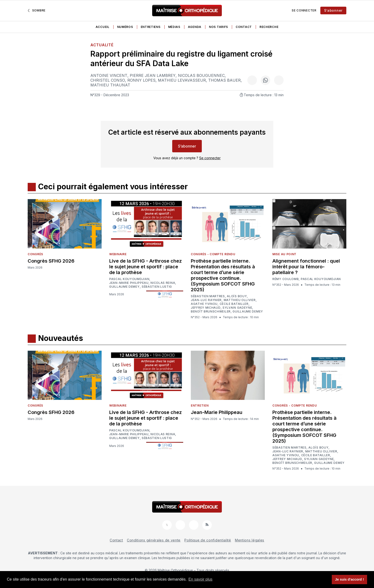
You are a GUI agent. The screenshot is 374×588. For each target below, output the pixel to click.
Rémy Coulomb (286, 279)
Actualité (102, 45)
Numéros (125, 27)
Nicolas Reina (163, 283)
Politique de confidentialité (208, 540)
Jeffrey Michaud (206, 308)
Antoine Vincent (109, 75)
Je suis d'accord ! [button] (350, 579)
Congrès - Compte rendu (213, 254)
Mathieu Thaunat (110, 85)
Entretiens (151, 27)
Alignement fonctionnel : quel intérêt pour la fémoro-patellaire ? (306, 267)
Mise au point (284, 254)
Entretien (200, 405)
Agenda (195, 27)
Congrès (35, 254)
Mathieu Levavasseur (182, 80)
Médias (174, 27)
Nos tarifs (218, 27)
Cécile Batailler (234, 304)
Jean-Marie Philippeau (129, 283)
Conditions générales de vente (154, 540)
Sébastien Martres (208, 296)
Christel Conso (108, 80)
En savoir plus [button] (200, 579)
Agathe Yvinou (204, 304)
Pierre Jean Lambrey (153, 75)
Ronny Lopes (141, 80)
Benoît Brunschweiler (211, 312)
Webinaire (118, 254)
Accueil (103, 27)
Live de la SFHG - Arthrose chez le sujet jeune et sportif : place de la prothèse (145, 267)
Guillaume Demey (125, 287)
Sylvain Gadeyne (237, 308)
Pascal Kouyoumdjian (129, 279)
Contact (244, 27)
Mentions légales (250, 540)
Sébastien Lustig (157, 287)
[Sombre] (37, 11)
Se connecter (304, 10)
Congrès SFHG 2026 (51, 261)
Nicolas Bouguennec (201, 75)
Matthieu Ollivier (240, 300)
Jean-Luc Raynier (206, 300)
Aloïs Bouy (237, 296)
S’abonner (333, 10)
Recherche (269, 27)
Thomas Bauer (224, 80)
